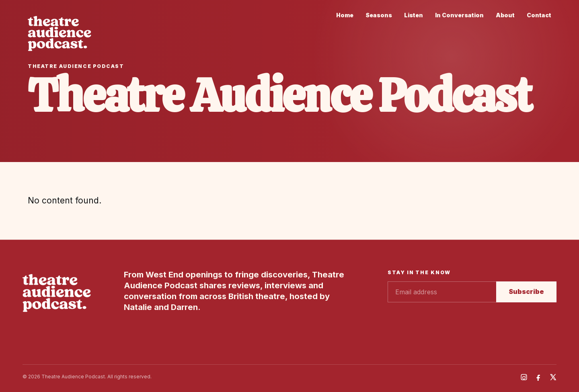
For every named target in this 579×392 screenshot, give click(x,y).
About (505, 15)
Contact (539, 15)
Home (345, 15)
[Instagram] (524, 377)
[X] (553, 377)
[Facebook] (538, 377)
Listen (414, 15)
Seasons (379, 15)
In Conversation (459, 15)
